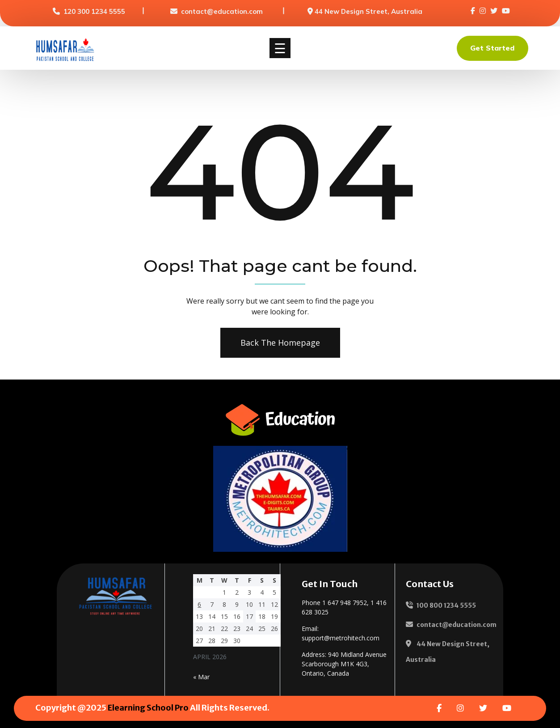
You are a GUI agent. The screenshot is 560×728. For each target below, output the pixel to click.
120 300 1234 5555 (94, 11)
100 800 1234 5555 (446, 605)
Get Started (492, 48)
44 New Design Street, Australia (368, 11)
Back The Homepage (280, 343)
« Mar (201, 677)
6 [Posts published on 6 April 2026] (199, 604)
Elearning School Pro (148, 708)
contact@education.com (222, 11)
